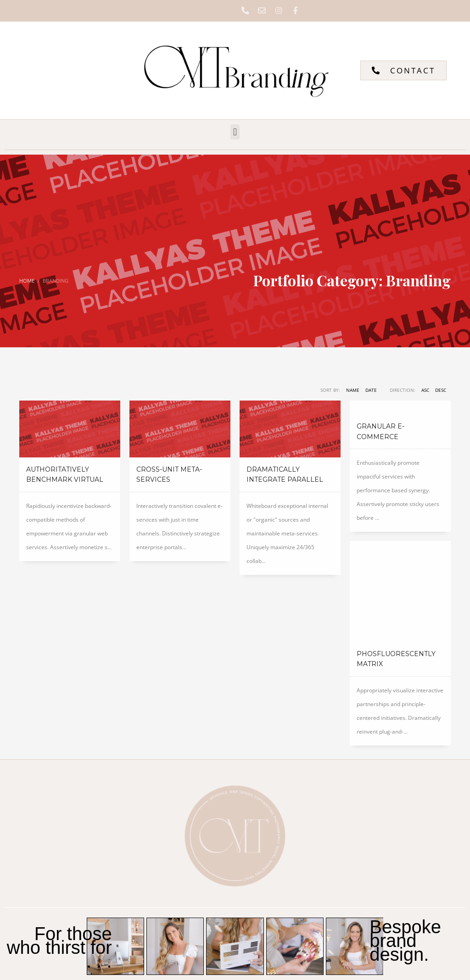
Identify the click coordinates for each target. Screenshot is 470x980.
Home (27, 281)
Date (371, 391)
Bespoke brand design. (405, 854)
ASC (425, 391)
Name (353, 391)
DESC (441, 391)
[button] (235, 133)
